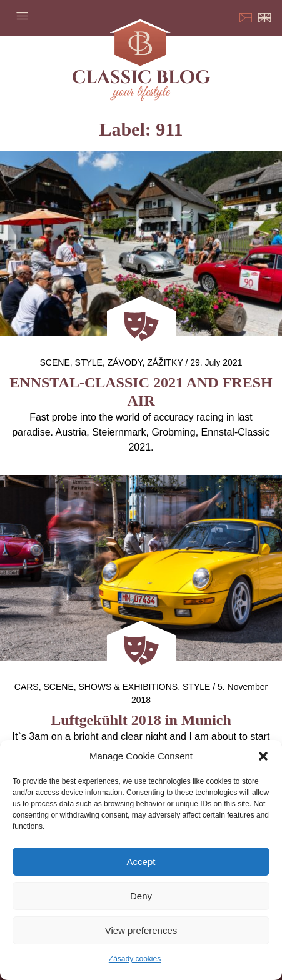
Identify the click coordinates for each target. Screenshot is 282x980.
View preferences (141, 930)
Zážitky (165, 362)
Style (89, 362)
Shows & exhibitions (128, 687)
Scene (55, 362)
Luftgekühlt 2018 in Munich (141, 720)
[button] (263, 756)
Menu (22, 16)
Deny (141, 896)
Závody (125, 362)
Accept (141, 862)
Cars (27, 687)
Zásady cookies (135, 959)
